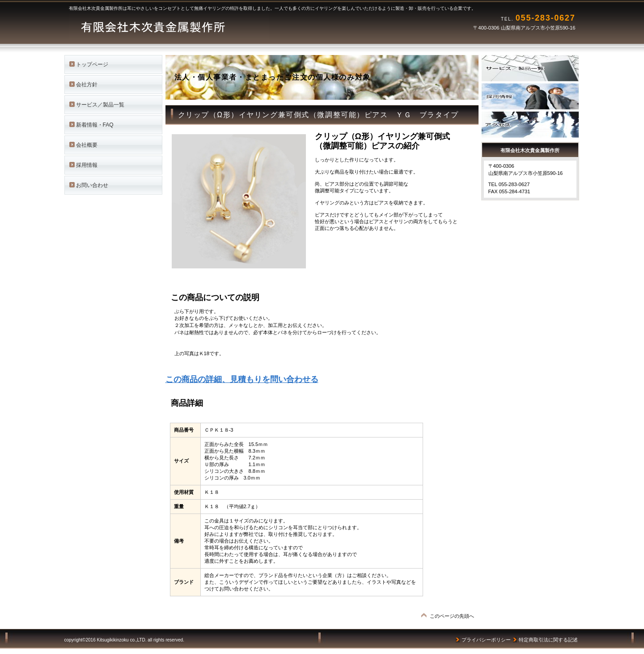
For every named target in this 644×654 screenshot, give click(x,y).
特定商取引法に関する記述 (548, 640)
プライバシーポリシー (486, 640)
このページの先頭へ (452, 616)
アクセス (534, 125)
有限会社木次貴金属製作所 (181, 27)
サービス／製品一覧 (534, 68)
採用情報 (534, 96)
